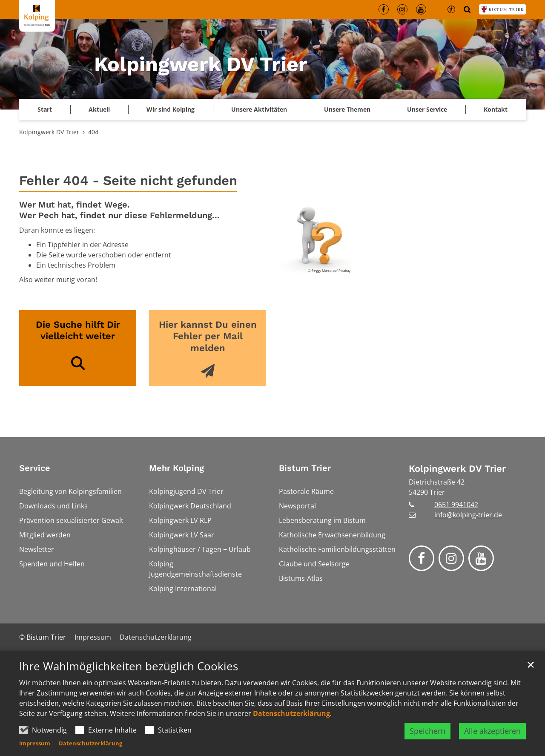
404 (93, 132)
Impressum (35, 743)
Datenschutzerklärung (291, 713)
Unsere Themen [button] (347, 109)
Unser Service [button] (427, 109)
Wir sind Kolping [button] (171, 109)
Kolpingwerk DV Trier (49, 132)
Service (35, 468)
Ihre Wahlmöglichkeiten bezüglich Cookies (129, 666)
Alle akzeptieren (492, 731)
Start (45, 109)
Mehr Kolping (176, 468)
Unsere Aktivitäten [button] (259, 109)
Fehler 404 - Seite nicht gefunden (128, 180)
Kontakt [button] (496, 109)
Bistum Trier (305, 468)
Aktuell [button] (99, 109)
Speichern (427, 731)
